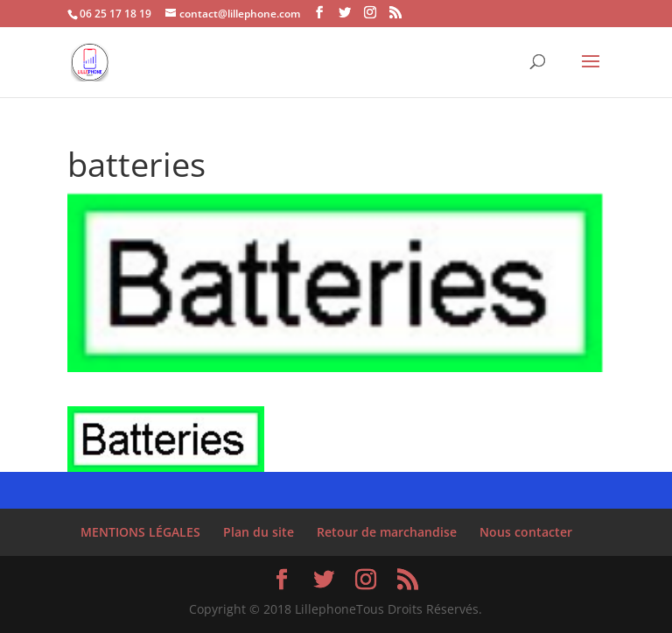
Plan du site (259, 532)
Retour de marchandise (387, 532)
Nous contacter (526, 532)
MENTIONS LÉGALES (140, 532)
